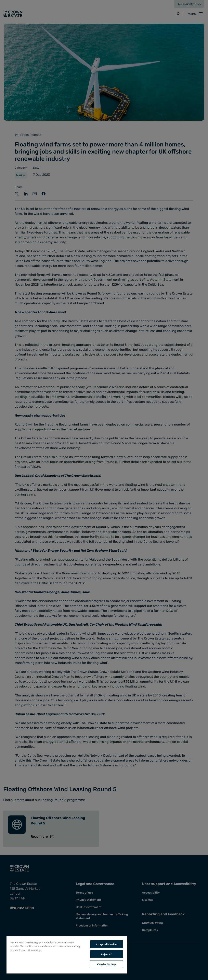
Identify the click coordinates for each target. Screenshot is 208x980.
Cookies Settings (107, 964)
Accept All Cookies (107, 944)
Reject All (107, 954)
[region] (67, 955)
